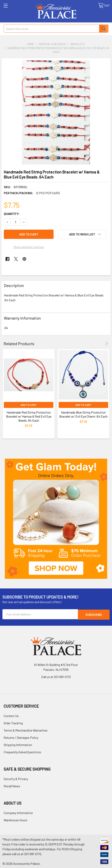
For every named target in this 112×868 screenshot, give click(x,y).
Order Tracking (13, 723)
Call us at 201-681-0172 (56, 676)
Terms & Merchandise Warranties (26, 730)
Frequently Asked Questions (22, 752)
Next (106, 344)
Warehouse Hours (16, 820)
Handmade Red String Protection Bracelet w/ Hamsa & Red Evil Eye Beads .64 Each (29, 416)
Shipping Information (18, 744)
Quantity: (12, 214)
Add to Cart (29, 405)
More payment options (29, 247)
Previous (101, 344)
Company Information (18, 812)
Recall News (12, 786)
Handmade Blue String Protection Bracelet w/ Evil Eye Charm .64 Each (83, 414)
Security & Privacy (16, 778)
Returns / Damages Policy (21, 737)
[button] (56, 519)
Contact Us (11, 715)
